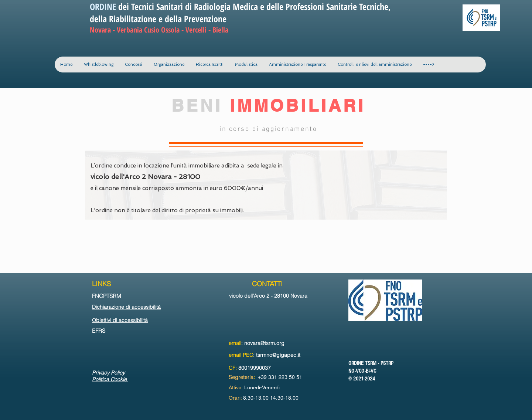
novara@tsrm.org (264, 343)
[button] (169, 65)
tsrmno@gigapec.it (278, 355)
